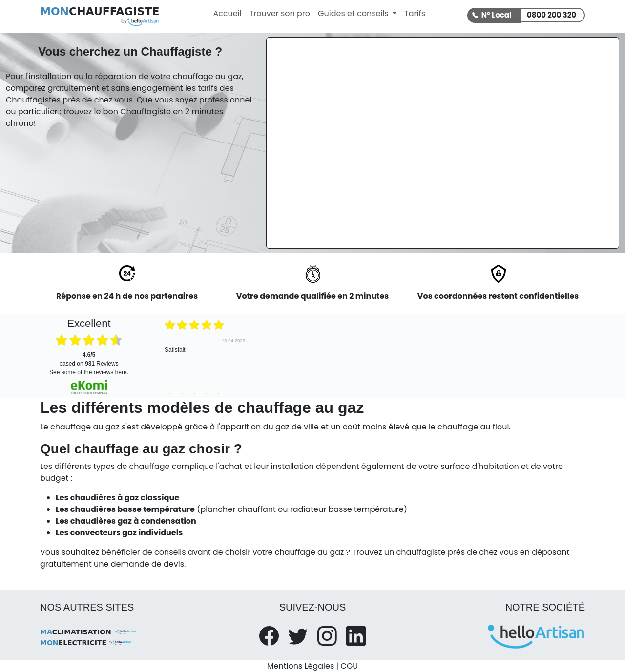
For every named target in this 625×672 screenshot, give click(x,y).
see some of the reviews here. (89, 372)
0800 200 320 (552, 15)
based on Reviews (89, 359)
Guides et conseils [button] (354, 13)
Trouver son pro (280, 13)
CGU (350, 666)
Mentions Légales (301, 666)
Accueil (227, 13)
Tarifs (415, 13)
